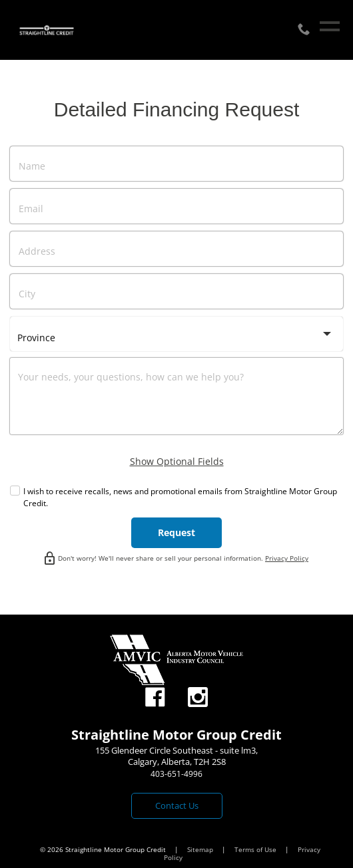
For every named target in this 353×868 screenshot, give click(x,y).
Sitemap (201, 849)
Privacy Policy (287, 558)
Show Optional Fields (177, 461)
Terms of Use (256, 849)
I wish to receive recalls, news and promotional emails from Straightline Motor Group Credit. (180, 497)
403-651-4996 (176, 774)
